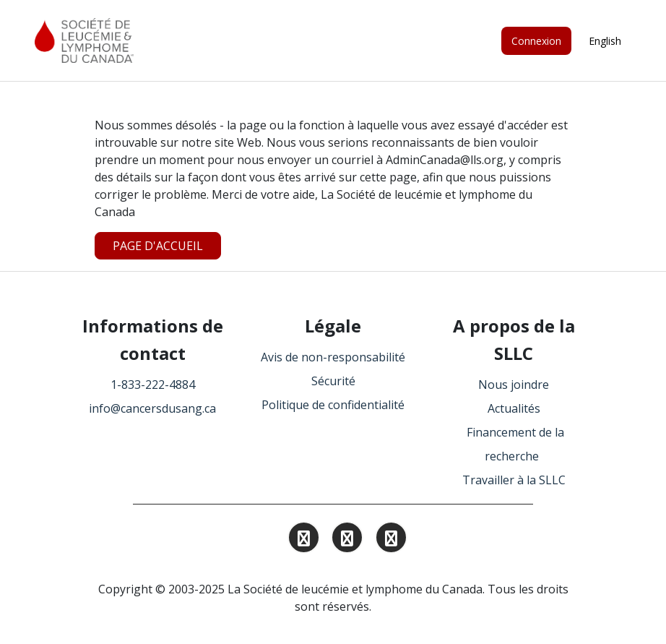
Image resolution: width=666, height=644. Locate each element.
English (605, 41)
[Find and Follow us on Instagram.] (304, 540)
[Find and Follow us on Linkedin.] (347, 540)
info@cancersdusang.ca (152, 408)
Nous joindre (514, 385)
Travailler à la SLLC (514, 480)
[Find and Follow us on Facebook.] (391, 540)
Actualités (514, 408)
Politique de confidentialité (333, 405)
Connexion (536, 41)
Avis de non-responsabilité (333, 357)
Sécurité (333, 381)
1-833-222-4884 (153, 385)
